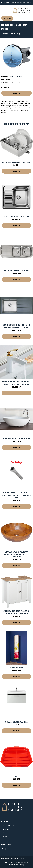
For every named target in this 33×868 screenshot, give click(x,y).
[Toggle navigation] (4, 10)
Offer (6, 837)
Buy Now (17, 93)
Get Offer (7, 18)
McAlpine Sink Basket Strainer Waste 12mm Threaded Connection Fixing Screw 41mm (17, 495)
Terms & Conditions (21, 862)
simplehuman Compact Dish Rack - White (17, 162)
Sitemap (22, 865)
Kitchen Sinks (20, 76)
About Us (8, 829)
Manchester (6, 3)
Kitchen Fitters (9, 826)
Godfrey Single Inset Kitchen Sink (16, 216)
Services (7, 833)
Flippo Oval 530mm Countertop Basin (17, 438)
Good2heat (16, 776)
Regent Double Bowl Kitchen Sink (17, 271)
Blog (7, 862)
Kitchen (12, 76)
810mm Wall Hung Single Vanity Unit (16, 722)
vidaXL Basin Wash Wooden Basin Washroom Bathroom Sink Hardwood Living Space (16, 554)
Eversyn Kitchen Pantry (17, 668)
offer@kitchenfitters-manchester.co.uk (21, 3)
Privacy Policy (13, 865)
